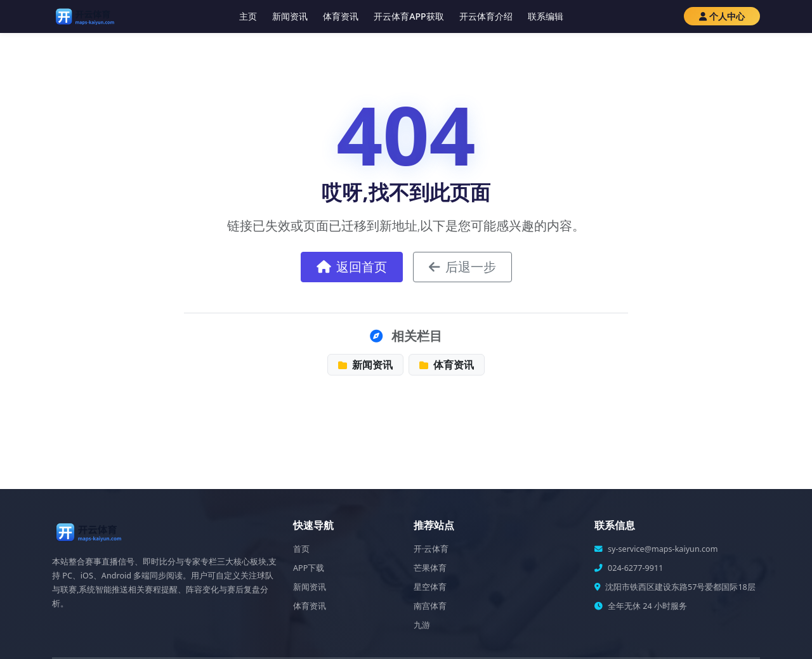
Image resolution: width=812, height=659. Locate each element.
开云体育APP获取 (409, 16)
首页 (301, 549)
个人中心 (722, 16)
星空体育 (430, 587)
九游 (422, 625)
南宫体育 (430, 606)
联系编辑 (546, 16)
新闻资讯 (290, 16)
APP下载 (309, 568)
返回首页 (352, 267)
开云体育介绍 (486, 16)
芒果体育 (430, 568)
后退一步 (462, 267)
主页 (248, 16)
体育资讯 (341, 16)
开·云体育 (431, 549)
